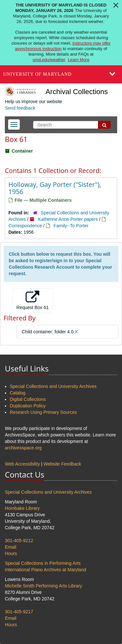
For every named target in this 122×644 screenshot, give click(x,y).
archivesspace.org (23, 448)
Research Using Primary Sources (43, 412)
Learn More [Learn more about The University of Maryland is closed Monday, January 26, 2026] (79, 60)
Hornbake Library (22, 508)
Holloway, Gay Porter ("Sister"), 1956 (55, 188)
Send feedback (20, 108)
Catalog (18, 393)
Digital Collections (28, 399)
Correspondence (25, 226)
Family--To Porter (71, 226)
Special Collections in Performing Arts (43, 563)
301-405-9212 (19, 541)
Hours (11, 553)
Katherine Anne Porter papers (68, 219)
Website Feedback (62, 464)
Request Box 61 (33, 300)
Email (11, 547)
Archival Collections (77, 92)
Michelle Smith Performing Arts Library (43, 586)
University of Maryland (37, 74)
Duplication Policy (28, 406)
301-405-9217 (19, 612)
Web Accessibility (22, 464)
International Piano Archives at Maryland (46, 570)
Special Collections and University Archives (53, 386)
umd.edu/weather (49, 60)
